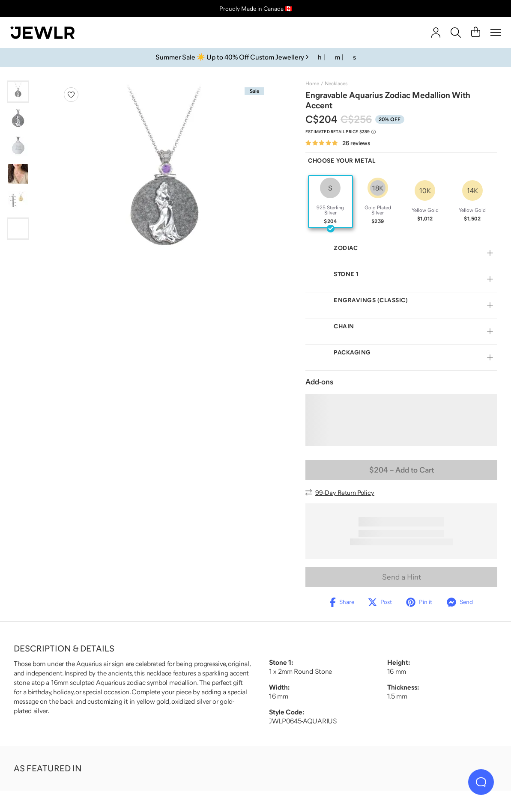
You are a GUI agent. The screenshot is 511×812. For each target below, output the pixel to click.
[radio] (330, 202)
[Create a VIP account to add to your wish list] (71, 95)
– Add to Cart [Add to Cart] (402, 470)
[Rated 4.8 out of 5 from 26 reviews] (338, 143)
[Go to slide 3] (18, 146)
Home (312, 83)
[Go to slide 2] (18, 119)
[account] (436, 33)
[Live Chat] (481, 782)
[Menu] (496, 33)
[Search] (456, 33)
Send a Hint (402, 577)
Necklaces (336, 83)
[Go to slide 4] (18, 174)
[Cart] (476, 33)
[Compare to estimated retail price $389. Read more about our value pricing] (341, 132)
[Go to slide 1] (18, 92)
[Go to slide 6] (18, 229)
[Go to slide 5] (18, 201)
